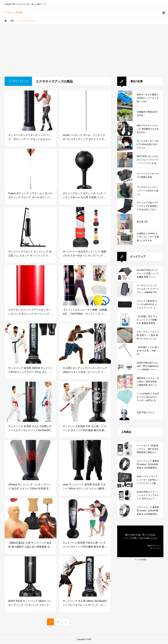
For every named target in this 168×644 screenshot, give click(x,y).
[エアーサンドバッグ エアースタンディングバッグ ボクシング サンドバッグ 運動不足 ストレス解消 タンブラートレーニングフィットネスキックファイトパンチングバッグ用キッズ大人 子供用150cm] (31, 285)
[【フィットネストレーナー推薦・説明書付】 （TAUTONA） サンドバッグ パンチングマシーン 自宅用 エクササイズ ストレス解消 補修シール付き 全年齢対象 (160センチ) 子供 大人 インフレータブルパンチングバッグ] (85, 285)
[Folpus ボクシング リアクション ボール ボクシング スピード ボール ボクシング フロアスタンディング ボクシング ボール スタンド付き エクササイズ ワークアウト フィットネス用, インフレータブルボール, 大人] (31, 169)
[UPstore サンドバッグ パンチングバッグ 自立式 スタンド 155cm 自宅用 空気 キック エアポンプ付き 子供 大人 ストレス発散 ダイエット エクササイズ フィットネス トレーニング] (31, 460)
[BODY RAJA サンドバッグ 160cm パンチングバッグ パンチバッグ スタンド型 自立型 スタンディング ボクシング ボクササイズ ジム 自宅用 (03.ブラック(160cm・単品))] (31, 576)
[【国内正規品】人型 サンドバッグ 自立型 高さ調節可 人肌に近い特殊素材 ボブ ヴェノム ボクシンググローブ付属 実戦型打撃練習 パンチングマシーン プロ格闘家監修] (31, 518)
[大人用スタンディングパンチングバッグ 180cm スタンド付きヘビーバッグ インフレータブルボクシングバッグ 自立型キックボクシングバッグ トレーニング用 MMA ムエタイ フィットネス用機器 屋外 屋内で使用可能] (85, 344)
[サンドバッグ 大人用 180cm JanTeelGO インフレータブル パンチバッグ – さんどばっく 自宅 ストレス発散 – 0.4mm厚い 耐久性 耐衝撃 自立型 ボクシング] (85, 576)
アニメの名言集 (140, 560)
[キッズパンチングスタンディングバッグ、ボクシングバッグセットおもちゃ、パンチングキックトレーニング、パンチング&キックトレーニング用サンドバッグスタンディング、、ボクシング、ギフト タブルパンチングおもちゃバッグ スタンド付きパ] (31, 111)
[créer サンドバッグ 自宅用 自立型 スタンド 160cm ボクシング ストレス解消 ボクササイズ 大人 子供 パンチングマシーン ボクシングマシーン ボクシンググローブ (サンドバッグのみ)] (85, 460)
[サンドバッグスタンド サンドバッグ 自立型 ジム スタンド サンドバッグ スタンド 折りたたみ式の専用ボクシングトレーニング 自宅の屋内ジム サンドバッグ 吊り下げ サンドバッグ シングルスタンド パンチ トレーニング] (31, 227)
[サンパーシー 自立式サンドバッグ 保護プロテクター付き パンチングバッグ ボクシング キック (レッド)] (85, 227)
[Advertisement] (84, 47)
